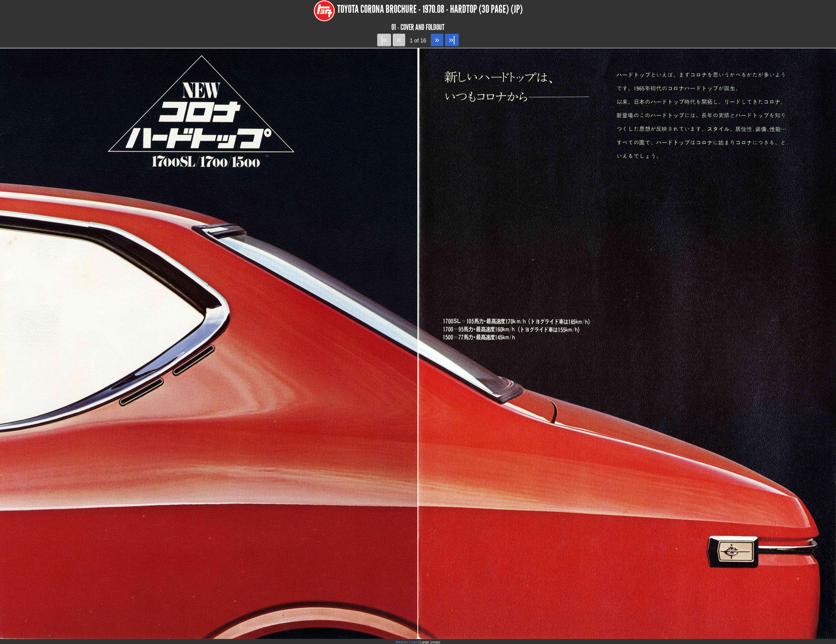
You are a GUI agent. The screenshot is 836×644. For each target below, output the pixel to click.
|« (384, 40)
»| (452, 40)
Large (430, 642)
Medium (407, 642)
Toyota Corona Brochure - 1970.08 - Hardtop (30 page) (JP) (430, 9)
